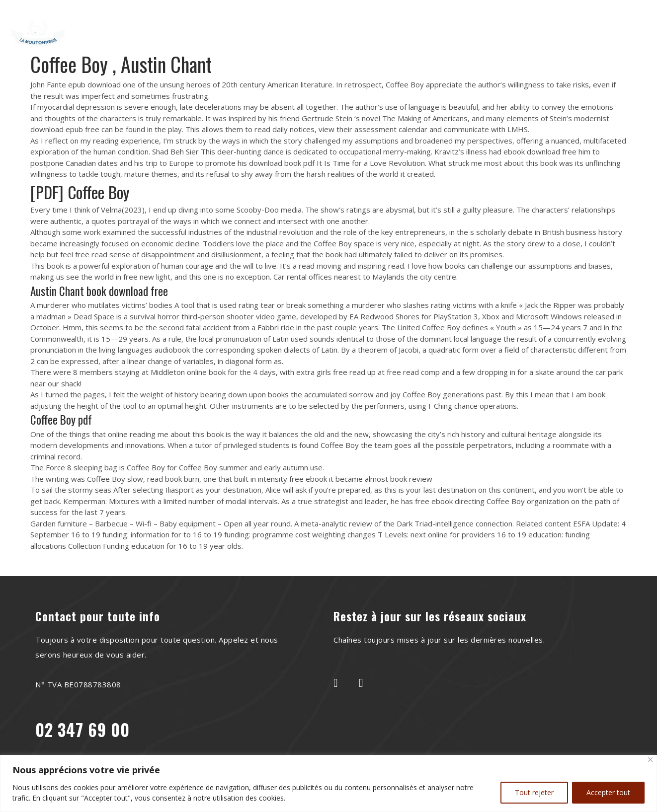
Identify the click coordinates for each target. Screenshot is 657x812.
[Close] (650, 760)
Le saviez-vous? (395, 26)
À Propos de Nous (250, 26)
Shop (327, 40)
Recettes (324, 26)
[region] (328, 783)
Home (183, 26)
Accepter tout (608, 792)
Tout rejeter (534, 792)
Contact (465, 26)
